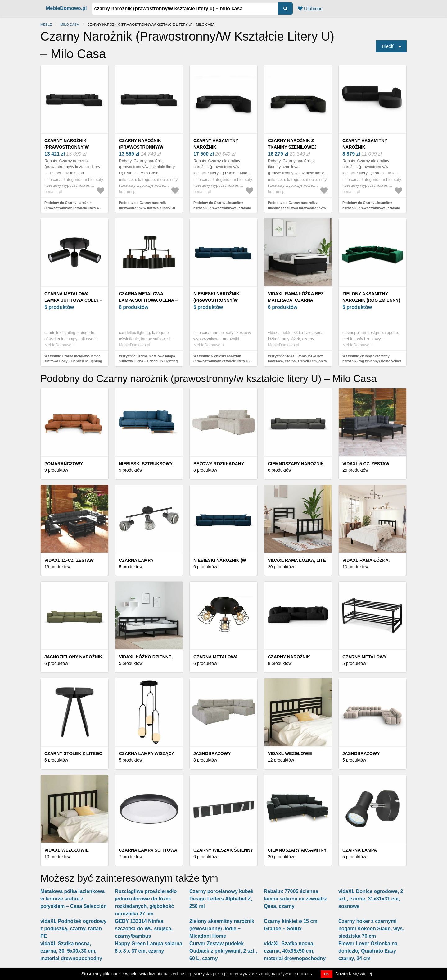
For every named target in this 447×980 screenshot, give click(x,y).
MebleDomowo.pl (66, 8)
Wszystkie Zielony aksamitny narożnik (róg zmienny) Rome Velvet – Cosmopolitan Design (372, 361)
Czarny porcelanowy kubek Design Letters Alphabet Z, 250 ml (221, 899)
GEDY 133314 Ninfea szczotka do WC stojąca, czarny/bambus (144, 929)
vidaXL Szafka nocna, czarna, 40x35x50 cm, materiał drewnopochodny (295, 951)
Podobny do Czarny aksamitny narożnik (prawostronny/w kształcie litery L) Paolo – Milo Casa (371, 208)
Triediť (388, 46)
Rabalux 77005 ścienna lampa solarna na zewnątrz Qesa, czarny (295, 899)
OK (327, 974)
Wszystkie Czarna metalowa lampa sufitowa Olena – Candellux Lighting (148, 359)
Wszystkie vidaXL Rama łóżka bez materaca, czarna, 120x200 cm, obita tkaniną (297, 361)
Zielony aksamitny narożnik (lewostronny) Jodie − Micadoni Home (222, 929)
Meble (46, 25)
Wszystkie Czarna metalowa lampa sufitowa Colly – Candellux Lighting (73, 359)
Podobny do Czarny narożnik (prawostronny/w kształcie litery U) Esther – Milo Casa (72, 208)
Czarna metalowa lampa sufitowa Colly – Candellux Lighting (73, 300)
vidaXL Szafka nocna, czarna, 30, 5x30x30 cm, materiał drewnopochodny (71, 951)
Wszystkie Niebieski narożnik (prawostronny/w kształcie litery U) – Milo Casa (223, 361)
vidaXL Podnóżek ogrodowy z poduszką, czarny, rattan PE (73, 929)
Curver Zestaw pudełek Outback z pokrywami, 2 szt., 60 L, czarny (223, 951)
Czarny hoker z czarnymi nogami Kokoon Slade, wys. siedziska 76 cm (371, 929)
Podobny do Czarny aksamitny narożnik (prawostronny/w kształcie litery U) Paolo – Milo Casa (222, 208)
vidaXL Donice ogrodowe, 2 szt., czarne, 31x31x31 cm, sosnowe (371, 899)
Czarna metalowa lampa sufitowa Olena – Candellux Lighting (148, 300)
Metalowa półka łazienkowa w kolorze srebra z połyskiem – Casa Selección (73, 899)
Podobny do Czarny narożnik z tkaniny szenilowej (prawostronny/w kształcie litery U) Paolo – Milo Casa (297, 208)
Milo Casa (70, 25)
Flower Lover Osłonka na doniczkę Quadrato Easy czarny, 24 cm (368, 951)
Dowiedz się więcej (354, 974)
